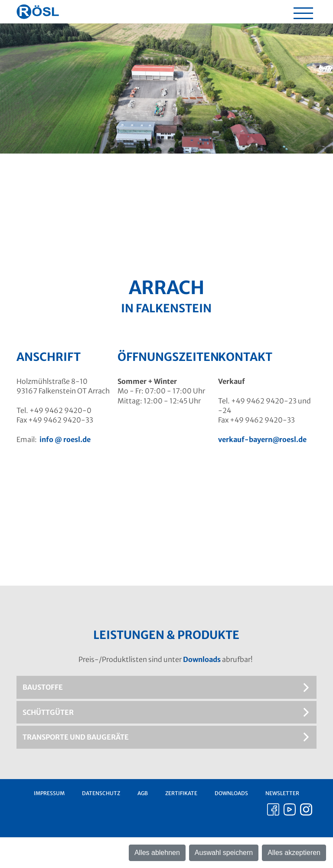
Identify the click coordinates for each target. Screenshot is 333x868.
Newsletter (282, 793)
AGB (143, 793)
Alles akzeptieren (294, 853)
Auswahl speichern (224, 853)
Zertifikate (181, 793)
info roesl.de (65, 439)
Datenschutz (101, 793)
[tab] (166, 687)
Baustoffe (43, 687)
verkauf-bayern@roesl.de (262, 439)
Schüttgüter (48, 712)
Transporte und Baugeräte (76, 737)
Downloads (202, 659)
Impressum (49, 793)
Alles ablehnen (157, 853)
